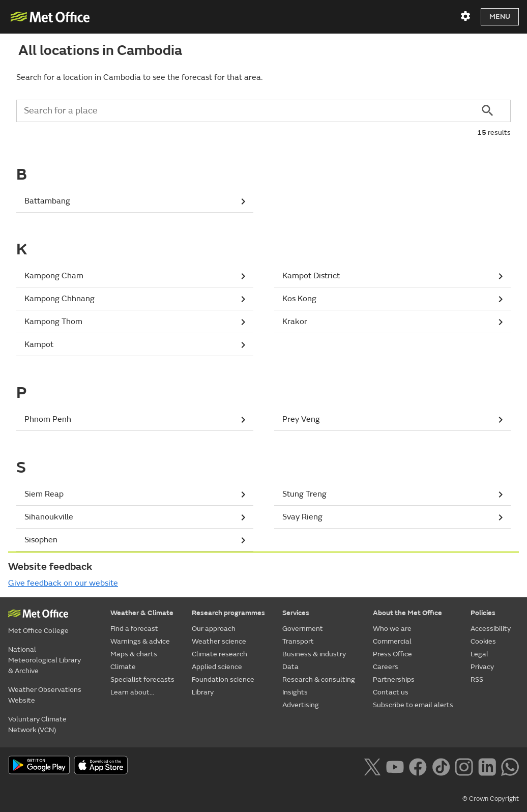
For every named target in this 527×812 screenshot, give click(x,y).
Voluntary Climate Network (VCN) (37, 724)
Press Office (392, 654)
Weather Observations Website (45, 695)
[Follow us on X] (372, 766)
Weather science (219, 641)
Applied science (217, 667)
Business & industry (314, 654)
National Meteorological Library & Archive (45, 660)
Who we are (392, 629)
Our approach (214, 629)
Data (290, 667)
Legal (479, 654)
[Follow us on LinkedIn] (487, 766)
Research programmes (228, 613)
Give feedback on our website (63, 583)
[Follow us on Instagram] (464, 766)
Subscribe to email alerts (413, 705)
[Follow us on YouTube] (395, 766)
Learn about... (132, 692)
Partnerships (394, 679)
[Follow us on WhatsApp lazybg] (510, 766)
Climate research (219, 654)
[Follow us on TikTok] (441, 766)
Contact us (391, 692)
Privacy (482, 667)
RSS (477, 679)
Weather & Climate (142, 613)
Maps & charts (134, 654)
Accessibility (491, 629)
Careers (386, 667)
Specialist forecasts (142, 679)
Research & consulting (319, 679)
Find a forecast (134, 629)
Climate (123, 667)
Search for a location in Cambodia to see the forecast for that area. (139, 77)
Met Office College (38, 631)
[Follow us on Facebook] (418, 766)
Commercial (392, 641)
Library (203, 692)
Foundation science (223, 679)
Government (303, 629)
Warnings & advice (140, 641)
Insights (295, 692)
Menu (500, 17)
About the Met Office (407, 613)
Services (296, 613)
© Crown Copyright (491, 799)
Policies (483, 613)
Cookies (483, 641)
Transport (298, 641)
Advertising (301, 705)
